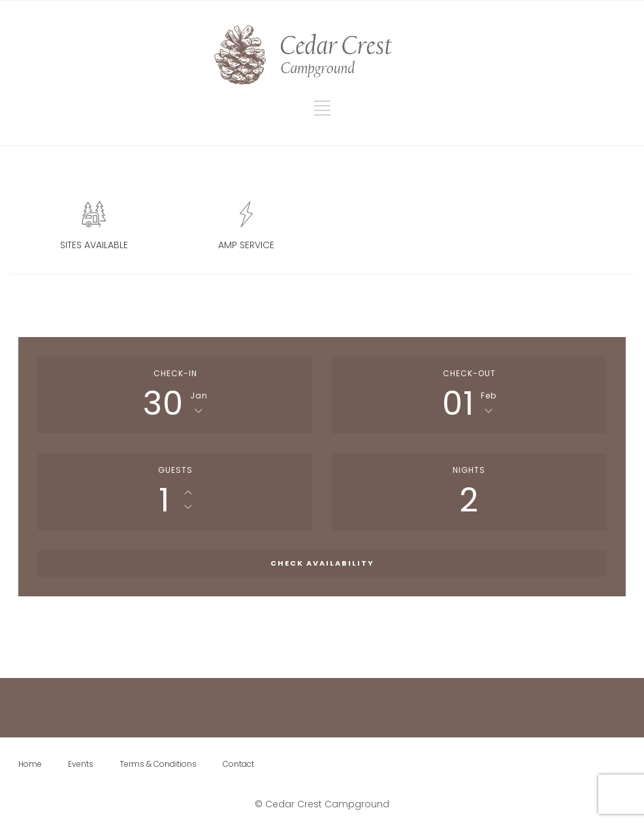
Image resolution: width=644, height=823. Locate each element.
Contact (238, 764)
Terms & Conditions (158, 764)
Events (81, 764)
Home (30, 764)
